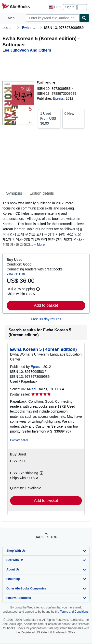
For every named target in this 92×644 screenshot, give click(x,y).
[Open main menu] (11, 18)
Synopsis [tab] (14, 193)
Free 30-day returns (46, 319)
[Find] (84, 18)
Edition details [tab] (42, 193)
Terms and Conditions (74, 612)
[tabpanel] (44, 224)
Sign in (70, 7)
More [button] (41, 245)
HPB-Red (28, 389)
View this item (16, 274)
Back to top (46, 537)
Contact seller (19, 440)
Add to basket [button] (46, 305)
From (49, 118)
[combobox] (53, 18)
